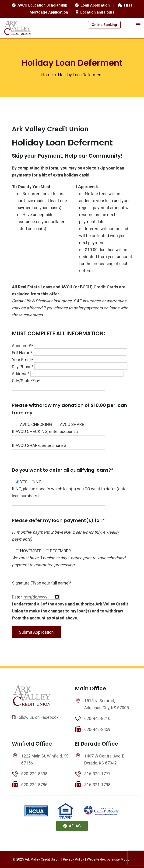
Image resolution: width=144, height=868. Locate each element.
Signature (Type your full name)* (58, 586)
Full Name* (69, 353)
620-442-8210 (97, 718)
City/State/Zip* (58, 384)
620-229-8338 (34, 774)
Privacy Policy (74, 859)
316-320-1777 (97, 774)
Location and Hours (95, 12)
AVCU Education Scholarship (40, 5)
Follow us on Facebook (35, 717)
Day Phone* (70, 367)
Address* (68, 374)
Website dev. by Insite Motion (109, 859)
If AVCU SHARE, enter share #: (58, 449)
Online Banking (104, 25)
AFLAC (72, 826)
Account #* (70, 346)
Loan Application (92, 5)
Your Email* (70, 360)
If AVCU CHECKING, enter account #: (58, 435)
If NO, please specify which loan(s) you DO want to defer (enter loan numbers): (70, 496)
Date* (36, 597)
